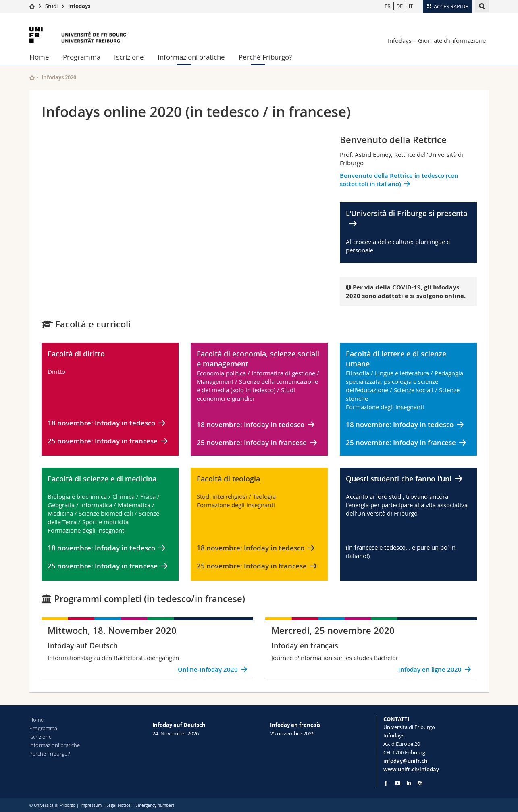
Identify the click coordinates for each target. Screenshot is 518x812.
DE (399, 6)
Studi (51, 6)
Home (39, 57)
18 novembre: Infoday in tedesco (101, 423)
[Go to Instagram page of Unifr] (420, 783)
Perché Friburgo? (265, 57)
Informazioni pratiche (191, 57)
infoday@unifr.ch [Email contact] (405, 761)
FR (388, 6)
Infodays (79, 6)
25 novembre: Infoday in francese (103, 441)
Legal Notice (119, 805)
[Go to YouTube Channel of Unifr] (398, 783)
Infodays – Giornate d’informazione (437, 40)
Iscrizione (129, 57)
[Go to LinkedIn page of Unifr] (409, 783)
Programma (82, 57)
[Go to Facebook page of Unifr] (386, 783)
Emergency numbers (155, 805)
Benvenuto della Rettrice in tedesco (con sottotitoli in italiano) (399, 180)
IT (411, 6)
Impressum (91, 805)
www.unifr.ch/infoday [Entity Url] (411, 769)
